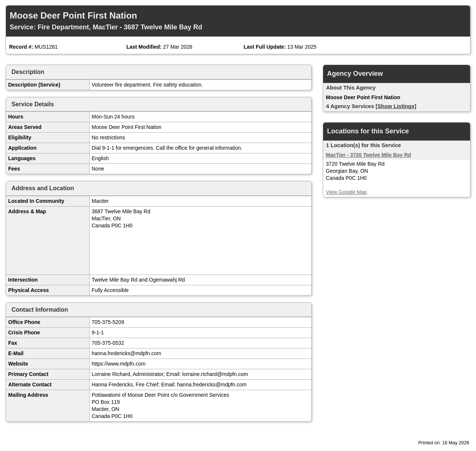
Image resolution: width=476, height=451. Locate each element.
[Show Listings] (396, 106)
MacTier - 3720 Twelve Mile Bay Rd (368, 155)
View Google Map (346, 192)
